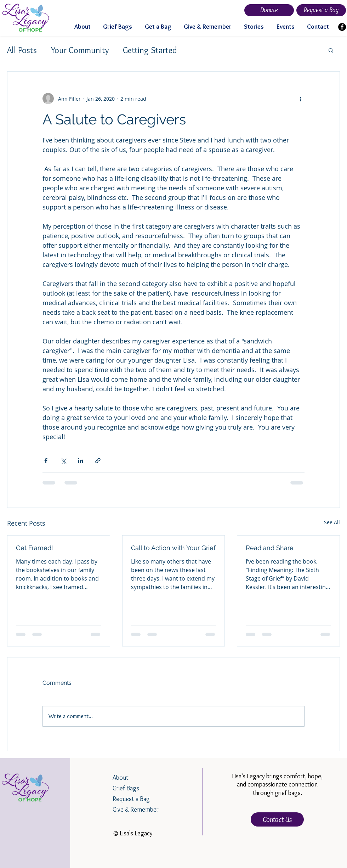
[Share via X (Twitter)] (63, 461)
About (121, 778)
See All (332, 522)
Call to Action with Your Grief (173, 548)
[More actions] (300, 99)
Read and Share (270, 548)
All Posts (22, 50)
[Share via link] (98, 461)
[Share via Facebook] (46, 461)
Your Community (80, 50)
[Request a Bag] (321, 10)
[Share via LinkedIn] (81, 461)
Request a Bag (131, 799)
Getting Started (150, 50)
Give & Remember (136, 810)
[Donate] (269, 10)
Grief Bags (126, 788)
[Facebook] (342, 27)
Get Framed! (35, 548)
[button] (331, 50)
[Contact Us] (277, 819)
